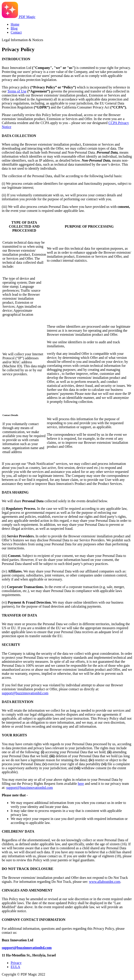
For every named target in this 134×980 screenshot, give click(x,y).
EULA (15, 967)
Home (15, 24)
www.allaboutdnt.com (105, 882)
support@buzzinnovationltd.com (25, 693)
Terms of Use (17, 91)
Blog (14, 28)
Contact (16, 32)
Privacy (16, 963)
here (81, 784)
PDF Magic (19, 17)
